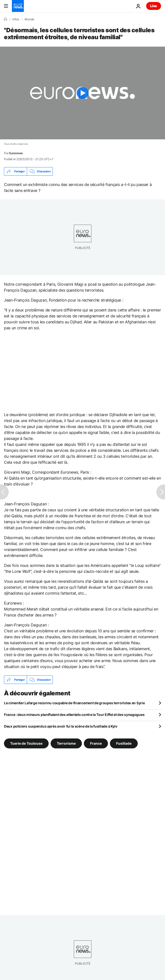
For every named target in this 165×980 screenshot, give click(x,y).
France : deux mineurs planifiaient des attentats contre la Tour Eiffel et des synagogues (74, 715)
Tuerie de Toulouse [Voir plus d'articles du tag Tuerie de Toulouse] (26, 743)
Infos (16, 19)
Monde (29, 19)
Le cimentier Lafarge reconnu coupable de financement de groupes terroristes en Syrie (74, 703)
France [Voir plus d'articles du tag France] (96, 743)
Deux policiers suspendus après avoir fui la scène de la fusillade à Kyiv (61, 726)
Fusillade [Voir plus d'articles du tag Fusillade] (124, 743)
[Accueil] (5, 19)
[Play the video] (82, 93)
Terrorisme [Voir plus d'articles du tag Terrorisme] (66, 743)
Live (154, 6)
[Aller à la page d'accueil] (18, 6)
